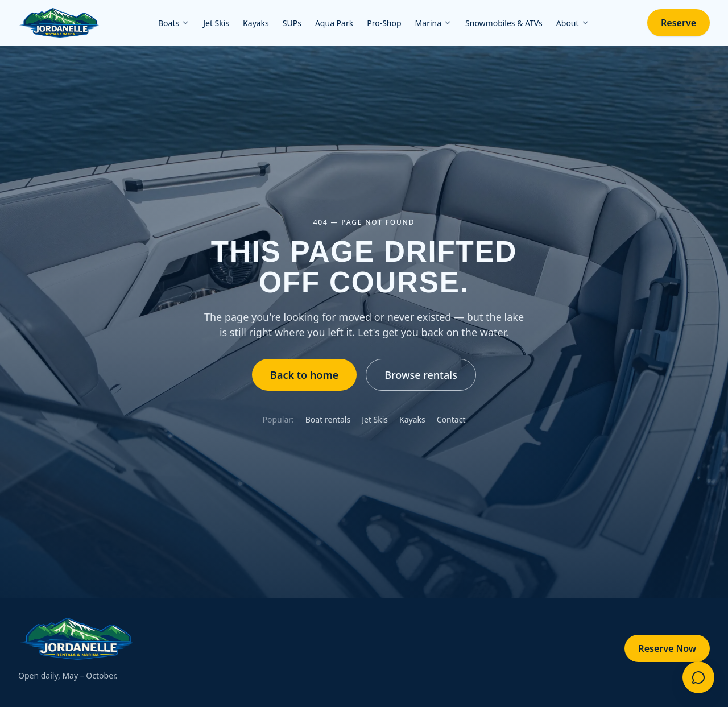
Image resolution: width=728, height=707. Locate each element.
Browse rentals (421, 375)
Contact (451, 419)
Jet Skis (375, 419)
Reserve (679, 23)
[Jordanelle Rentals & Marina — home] (59, 23)
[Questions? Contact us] (698, 677)
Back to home (304, 375)
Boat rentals (328, 419)
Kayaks (412, 419)
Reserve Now (667, 648)
